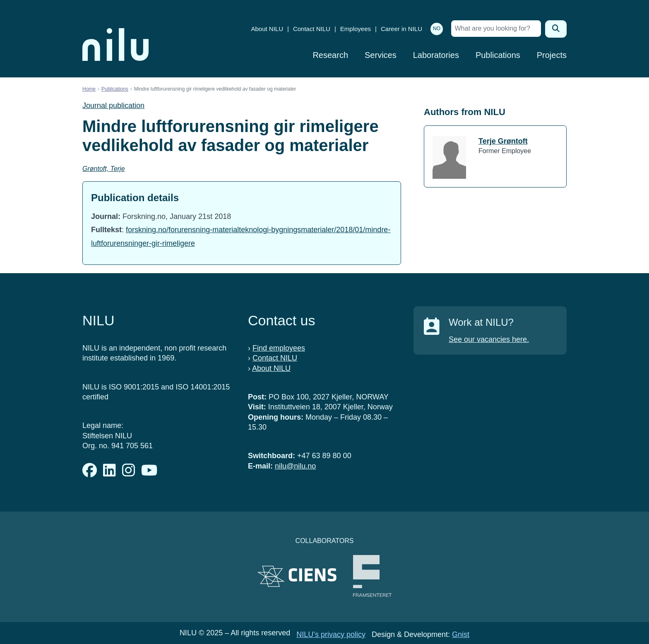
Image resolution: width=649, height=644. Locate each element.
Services (381, 55)
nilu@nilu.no (295, 466)
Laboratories (436, 55)
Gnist (461, 634)
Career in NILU (401, 29)
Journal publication (113, 106)
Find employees (279, 348)
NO (437, 29)
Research (330, 55)
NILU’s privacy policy (331, 634)
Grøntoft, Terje (104, 169)
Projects (552, 55)
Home (89, 89)
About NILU (267, 29)
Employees (356, 29)
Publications (498, 55)
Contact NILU (312, 29)
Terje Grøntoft (503, 141)
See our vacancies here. (489, 339)
